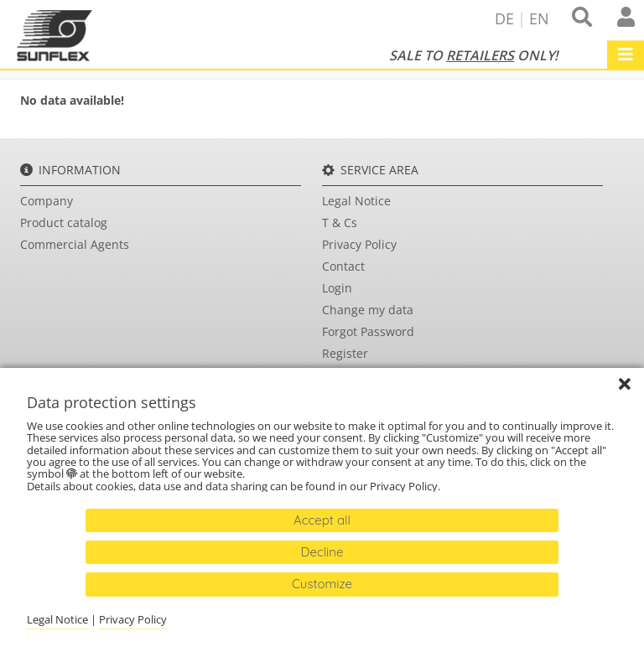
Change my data (368, 310)
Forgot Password (368, 331)
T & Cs (340, 223)
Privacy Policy (359, 244)
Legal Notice (356, 201)
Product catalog (64, 223)
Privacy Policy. (406, 486)
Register (345, 353)
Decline (322, 552)
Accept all (322, 520)
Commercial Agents (75, 244)
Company (47, 201)
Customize (322, 584)
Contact (343, 266)
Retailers (480, 55)
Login (337, 288)
